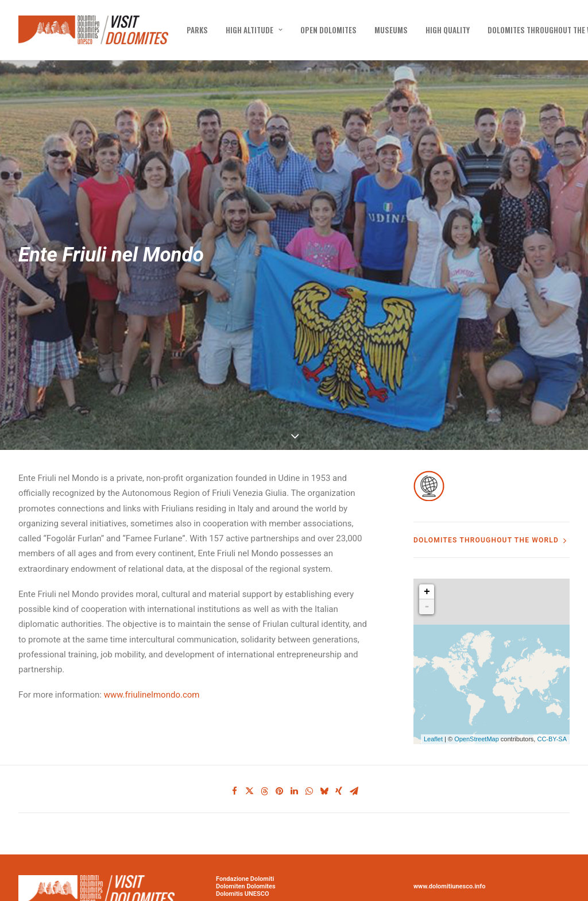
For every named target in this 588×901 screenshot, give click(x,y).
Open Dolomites (328, 30)
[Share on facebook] (234, 752)
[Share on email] (354, 752)
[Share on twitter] (249, 752)
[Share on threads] (264, 752)
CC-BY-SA (552, 699)
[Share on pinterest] (279, 752)
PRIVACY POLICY (438, 886)
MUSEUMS (391, 30)
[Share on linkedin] (294, 752)
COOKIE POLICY (436, 893)
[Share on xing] (339, 752)
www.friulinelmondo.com (152, 655)
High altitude (254, 30)
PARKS (197, 30)
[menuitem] (197, 30)
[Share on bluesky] (324, 752)
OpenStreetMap (477, 699)
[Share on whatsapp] (309, 752)
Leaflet (433, 699)
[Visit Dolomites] (93, 30)
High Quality (448, 30)
